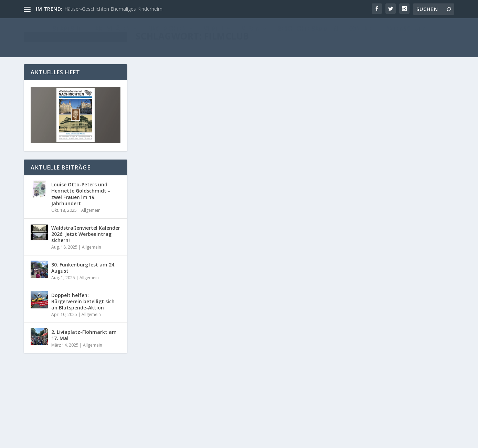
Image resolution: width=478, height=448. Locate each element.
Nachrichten (243, 162)
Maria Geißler (164, 162)
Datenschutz (406, 440)
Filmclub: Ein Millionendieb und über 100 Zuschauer (207, 340)
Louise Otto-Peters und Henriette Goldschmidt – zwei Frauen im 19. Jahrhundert (81, 194)
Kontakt (378, 440)
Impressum (352, 440)
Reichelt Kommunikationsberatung (99, 440)
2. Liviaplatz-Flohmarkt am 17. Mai (84, 335)
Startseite (266, 162)
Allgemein (220, 162)
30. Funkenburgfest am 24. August (83, 268)
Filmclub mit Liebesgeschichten (193, 151)
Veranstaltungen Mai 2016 (349, 328)
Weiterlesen (163, 205)
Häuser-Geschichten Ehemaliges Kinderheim (113, 9)
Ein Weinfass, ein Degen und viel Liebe (364, 149)
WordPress (194, 440)
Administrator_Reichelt (173, 354)
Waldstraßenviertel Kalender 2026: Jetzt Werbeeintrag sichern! (86, 234)
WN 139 (426, 338)
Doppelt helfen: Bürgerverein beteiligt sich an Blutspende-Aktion (83, 301)
